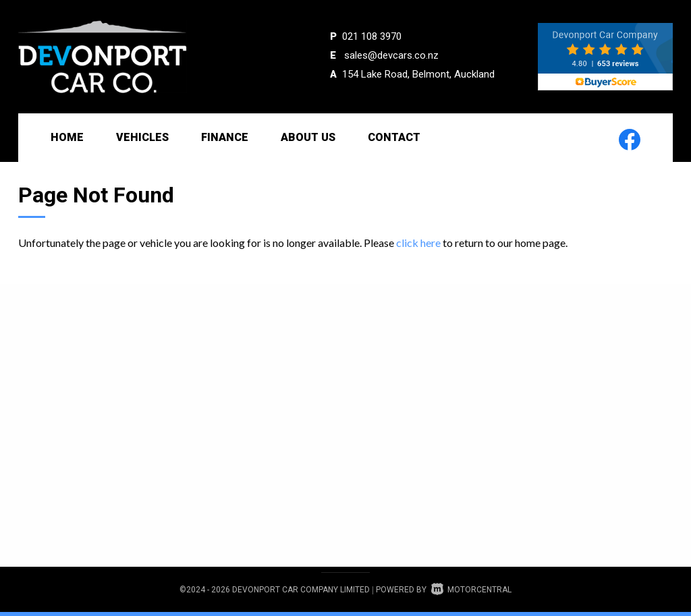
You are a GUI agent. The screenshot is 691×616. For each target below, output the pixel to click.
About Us (308, 137)
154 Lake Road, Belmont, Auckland (418, 74)
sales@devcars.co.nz (391, 55)
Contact (394, 137)
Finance (225, 137)
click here (418, 243)
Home (67, 137)
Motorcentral (471, 590)
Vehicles (142, 137)
